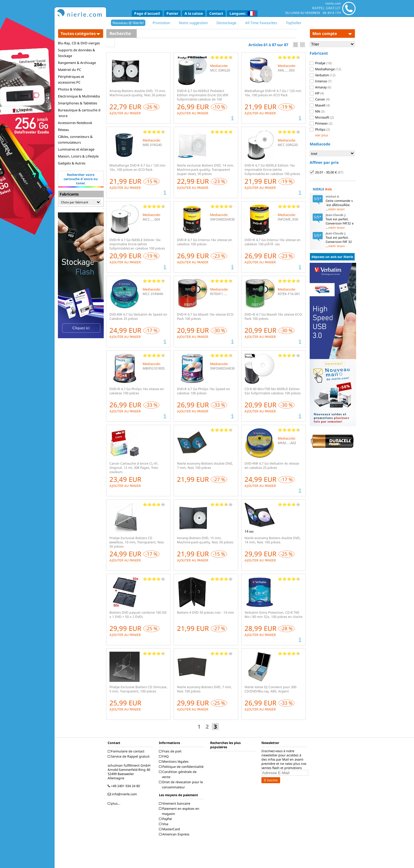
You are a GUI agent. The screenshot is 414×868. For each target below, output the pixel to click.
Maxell (320, 105)
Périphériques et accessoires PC (71, 79)
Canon (320, 99)
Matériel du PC (70, 70)
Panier (172, 13)
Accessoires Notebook (75, 123)
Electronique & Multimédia (79, 96)
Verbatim (322, 75)
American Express (175, 834)
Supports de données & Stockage (76, 53)
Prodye (321, 63)
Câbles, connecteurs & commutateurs (75, 139)
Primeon (321, 123)
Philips (320, 129)
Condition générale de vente (179, 774)
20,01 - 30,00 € (326, 172)
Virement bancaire (175, 803)
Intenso (321, 81)
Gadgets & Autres (72, 163)
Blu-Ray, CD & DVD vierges (79, 43)
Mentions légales (174, 761)
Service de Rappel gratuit (129, 756)
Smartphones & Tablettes (77, 103)
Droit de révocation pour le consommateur (182, 785)
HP (317, 93)
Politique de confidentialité (182, 767)
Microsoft (322, 117)
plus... (115, 803)
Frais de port (171, 751)
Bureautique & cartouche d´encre (79, 113)
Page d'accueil (147, 13)
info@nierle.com (123, 794)
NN (317, 111)
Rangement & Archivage (77, 63)
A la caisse (194, 13)
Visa (164, 824)
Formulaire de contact (127, 751)
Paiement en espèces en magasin (180, 811)
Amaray (320, 87)
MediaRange (325, 69)
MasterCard (170, 829)
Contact (216, 13)
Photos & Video (70, 89)
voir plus (322, 135)
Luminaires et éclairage (76, 149)
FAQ (164, 756)
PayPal (166, 819)
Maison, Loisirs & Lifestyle (78, 156)
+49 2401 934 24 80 (125, 786)
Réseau (63, 130)
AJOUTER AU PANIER (125, 113)
